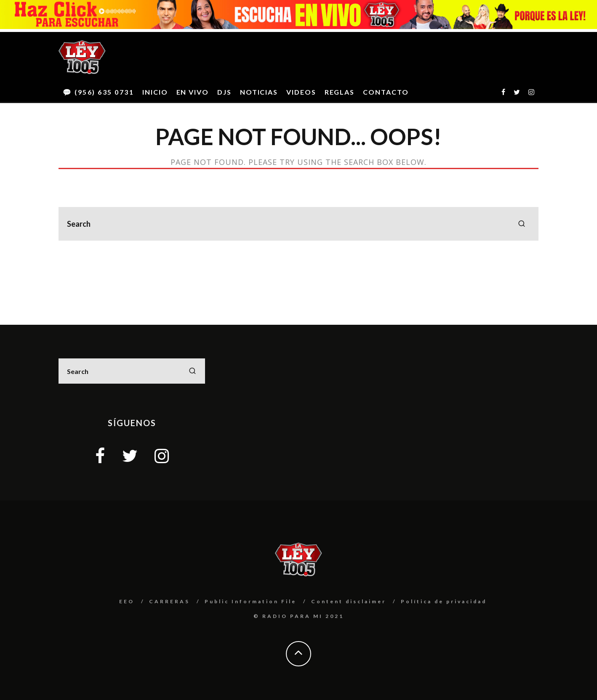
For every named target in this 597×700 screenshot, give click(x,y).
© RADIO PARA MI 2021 (299, 616)
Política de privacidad (444, 601)
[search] (522, 224)
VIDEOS (301, 92)
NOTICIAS (259, 92)
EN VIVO (193, 92)
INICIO (155, 92)
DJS (224, 92)
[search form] (298, 224)
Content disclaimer (349, 601)
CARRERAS (169, 601)
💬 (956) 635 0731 (98, 92)
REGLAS (340, 92)
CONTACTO (386, 92)
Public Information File (251, 601)
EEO (127, 601)
